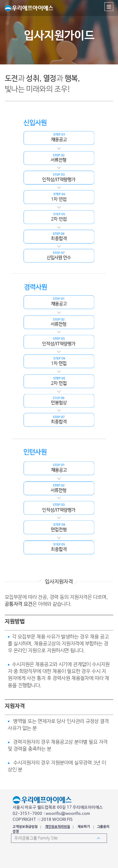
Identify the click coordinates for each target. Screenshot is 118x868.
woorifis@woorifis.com (68, 814)
